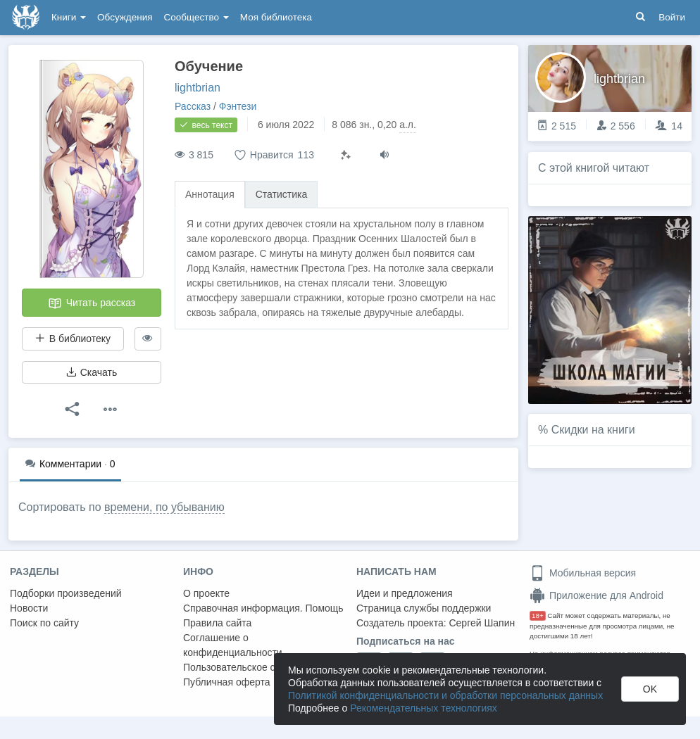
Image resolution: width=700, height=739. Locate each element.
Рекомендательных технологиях (424, 708)
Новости (29, 608)
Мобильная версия (583, 573)
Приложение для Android (596, 595)
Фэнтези (238, 106)
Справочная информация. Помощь (263, 608)
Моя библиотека (276, 17)
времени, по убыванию (164, 507)
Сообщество (196, 17)
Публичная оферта (227, 682)
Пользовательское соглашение (254, 667)
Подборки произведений (66, 593)
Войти (672, 17)
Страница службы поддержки (424, 608)
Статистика (282, 194)
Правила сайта (217, 623)
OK (650, 689)
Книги (69, 17)
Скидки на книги (593, 430)
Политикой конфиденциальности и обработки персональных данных (445, 695)
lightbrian (198, 88)
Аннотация (210, 194)
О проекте (206, 593)
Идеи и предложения (405, 593)
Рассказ (193, 106)
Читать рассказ (92, 303)
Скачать (92, 372)
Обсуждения (125, 17)
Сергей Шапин (482, 623)
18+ (538, 615)
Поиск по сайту (44, 623)
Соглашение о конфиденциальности (233, 645)
